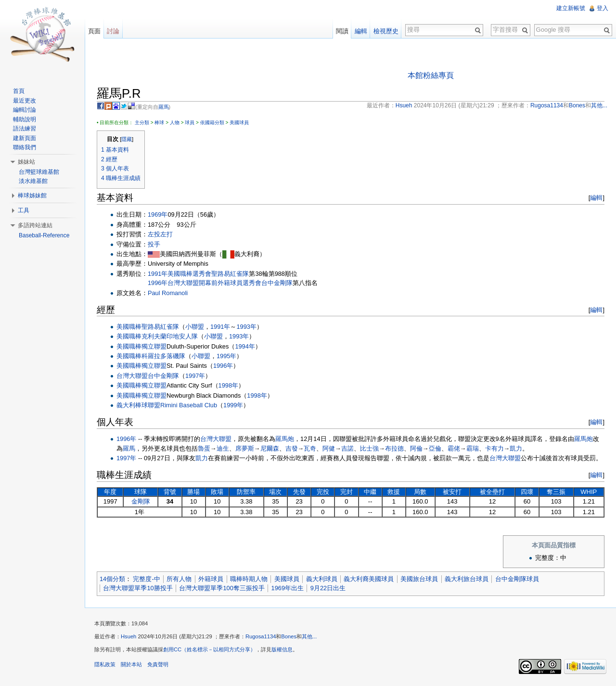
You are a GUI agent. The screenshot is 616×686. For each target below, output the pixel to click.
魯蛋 (204, 448)
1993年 (246, 327)
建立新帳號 (571, 8)
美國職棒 (180, 274)
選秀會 (202, 274)
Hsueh (128, 636)
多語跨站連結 (35, 225)
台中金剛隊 (277, 283)
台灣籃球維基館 (39, 172)
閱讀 (342, 31)
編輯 (596, 198)
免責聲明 (158, 664)
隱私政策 (105, 664)
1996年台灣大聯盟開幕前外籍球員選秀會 (205, 283)
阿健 (329, 448)
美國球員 (239, 123)
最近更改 (25, 101)
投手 (154, 244)
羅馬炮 (285, 439)
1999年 (233, 405)
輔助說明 (25, 119)
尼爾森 (270, 448)
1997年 (195, 376)
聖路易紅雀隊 (230, 274)
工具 (24, 210)
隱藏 (127, 139)
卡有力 (494, 448)
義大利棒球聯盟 (138, 405)
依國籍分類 (212, 123)
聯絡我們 (25, 147)
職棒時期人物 (249, 579)
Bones (289, 636)
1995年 (226, 356)
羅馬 (164, 107)
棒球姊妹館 (32, 195)
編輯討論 (25, 110)
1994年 (245, 346)
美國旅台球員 (419, 579)
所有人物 (179, 579)
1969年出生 (288, 588)
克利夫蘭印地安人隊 (170, 336)
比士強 (369, 448)
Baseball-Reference (44, 235)
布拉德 (394, 448)
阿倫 (416, 448)
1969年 (158, 214)
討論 (113, 31)
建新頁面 (25, 138)
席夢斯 (245, 448)
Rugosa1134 (261, 636)
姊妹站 (26, 162)
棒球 (159, 123)
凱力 (516, 448)
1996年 (223, 366)
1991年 (158, 274)
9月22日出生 (328, 588)
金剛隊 (141, 501)
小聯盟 (195, 327)
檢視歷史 (386, 31)
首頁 (19, 91)
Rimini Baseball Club (189, 405)
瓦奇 (310, 448)
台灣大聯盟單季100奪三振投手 (222, 588)
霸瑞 (473, 448)
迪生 (223, 448)
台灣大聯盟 (132, 376)
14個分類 (112, 579)
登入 (603, 8)
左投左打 (160, 234)
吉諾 (347, 448)
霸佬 (454, 448)
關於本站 (131, 664)
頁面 (94, 31)
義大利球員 (322, 579)
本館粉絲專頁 (431, 75)
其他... (309, 636)
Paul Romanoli (168, 293)
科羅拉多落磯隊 (163, 356)
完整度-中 (146, 579)
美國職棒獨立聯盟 (141, 346)
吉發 (292, 448)
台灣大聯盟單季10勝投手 (138, 588)
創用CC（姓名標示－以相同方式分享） (209, 649)
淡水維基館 (33, 181)
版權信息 (282, 649)
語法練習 (25, 129)
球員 (190, 123)
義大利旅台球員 (467, 579)
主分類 (142, 123)
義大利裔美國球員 (369, 579)
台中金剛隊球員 (517, 579)
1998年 (228, 385)
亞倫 (435, 448)
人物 (175, 123)
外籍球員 (211, 579)
